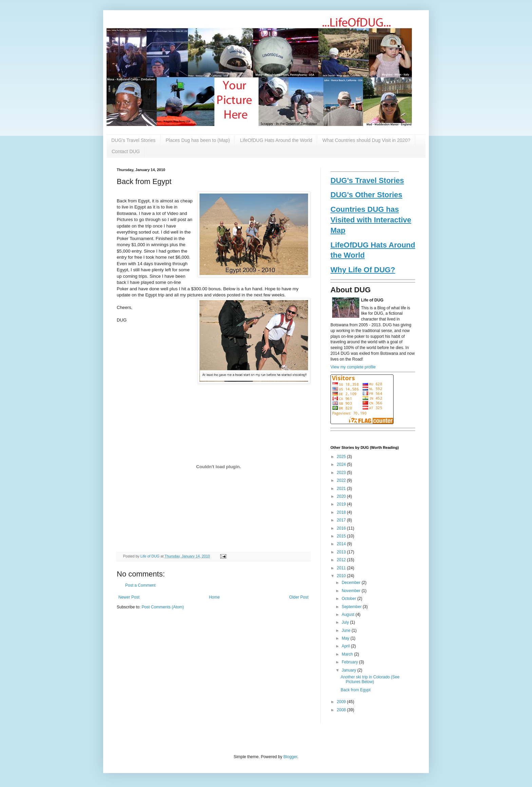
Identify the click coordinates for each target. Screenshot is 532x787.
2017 (342, 520)
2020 (342, 496)
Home (214, 597)
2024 (342, 464)
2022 (342, 480)
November (352, 591)
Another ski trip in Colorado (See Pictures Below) (370, 679)
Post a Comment (140, 585)
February (350, 662)
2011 (342, 568)
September (352, 607)
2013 (342, 552)
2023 (342, 473)
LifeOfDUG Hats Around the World (276, 140)
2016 (342, 528)
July (346, 622)
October (349, 599)
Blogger (290, 757)
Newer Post (129, 597)
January (349, 670)
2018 (342, 512)
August (349, 615)
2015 (342, 536)
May (346, 638)
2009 (342, 702)
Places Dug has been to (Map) (198, 140)
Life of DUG (150, 556)
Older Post (299, 597)
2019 (342, 504)
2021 (342, 489)
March (348, 654)
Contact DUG (126, 151)
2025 (342, 457)
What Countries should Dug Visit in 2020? (366, 140)
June (347, 630)
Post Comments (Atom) (163, 607)
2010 (342, 576)
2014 (342, 544)
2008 (342, 710)
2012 (342, 560)
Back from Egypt (356, 690)
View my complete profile (353, 367)
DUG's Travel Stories (133, 140)
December (352, 583)
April (346, 646)
